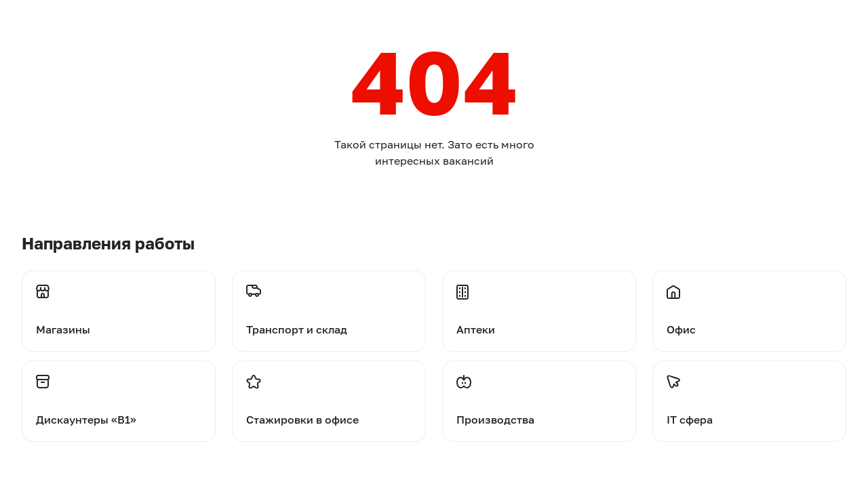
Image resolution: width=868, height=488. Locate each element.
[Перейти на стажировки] (329, 401)
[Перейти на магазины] (119, 304)
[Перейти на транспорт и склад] (329, 304)
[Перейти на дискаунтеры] (119, 401)
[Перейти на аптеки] (539, 304)
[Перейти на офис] (749, 304)
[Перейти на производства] (539, 401)
